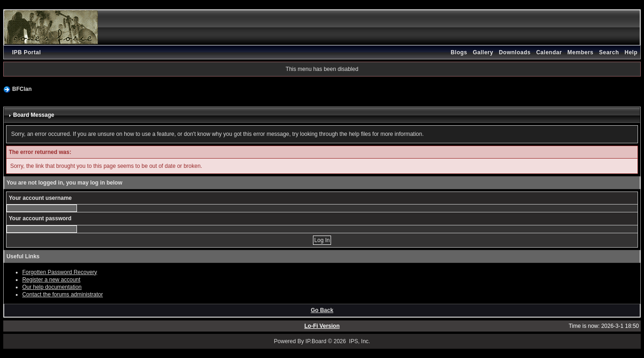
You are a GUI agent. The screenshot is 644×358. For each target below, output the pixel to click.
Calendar (549, 52)
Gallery (483, 52)
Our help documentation (52, 287)
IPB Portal (26, 52)
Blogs (459, 52)
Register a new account (51, 280)
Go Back (322, 310)
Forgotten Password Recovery (60, 272)
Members (580, 52)
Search (609, 52)
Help (631, 52)
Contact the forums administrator (63, 294)
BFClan (22, 89)
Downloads (515, 52)
